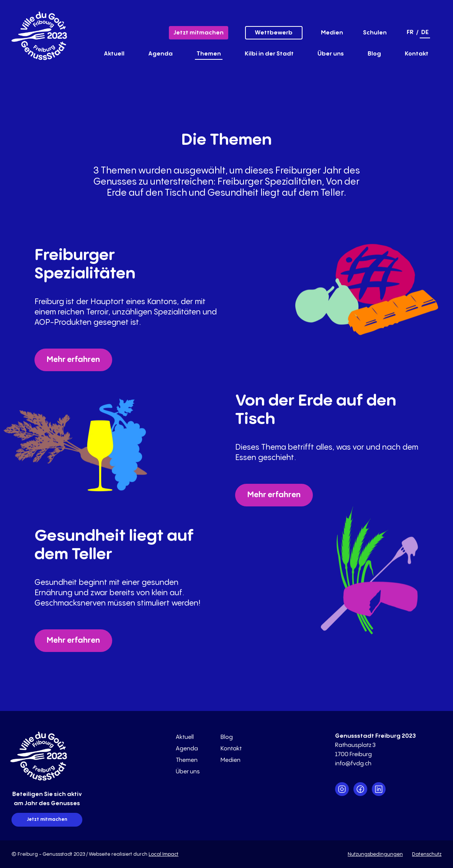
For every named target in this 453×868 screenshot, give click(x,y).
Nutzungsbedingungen (375, 854)
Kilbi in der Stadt (269, 54)
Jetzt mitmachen (199, 33)
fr (410, 32)
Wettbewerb (274, 33)
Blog (374, 54)
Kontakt (417, 54)
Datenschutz (427, 854)
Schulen (375, 33)
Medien (332, 33)
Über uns (331, 54)
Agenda (160, 54)
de (425, 32)
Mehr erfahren (73, 360)
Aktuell (114, 54)
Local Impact (164, 854)
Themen (209, 54)
